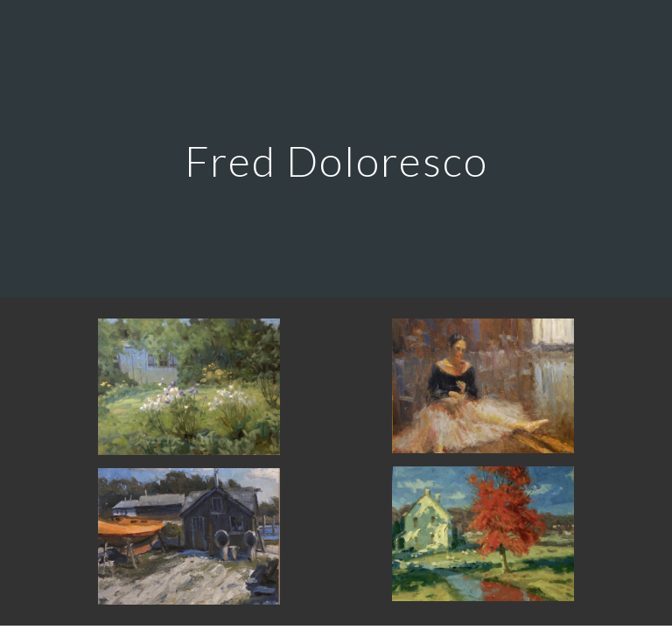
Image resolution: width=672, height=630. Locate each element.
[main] (336, 148)
